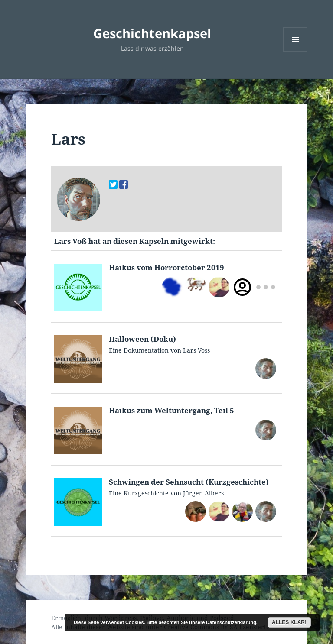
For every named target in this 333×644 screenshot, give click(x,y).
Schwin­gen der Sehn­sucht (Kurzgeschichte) (189, 482)
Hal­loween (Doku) (142, 339)
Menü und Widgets (295, 51)
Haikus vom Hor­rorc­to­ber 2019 (166, 267)
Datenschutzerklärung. (232, 622)
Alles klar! (289, 622)
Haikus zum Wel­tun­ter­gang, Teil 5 (171, 410)
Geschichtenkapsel (152, 33)
